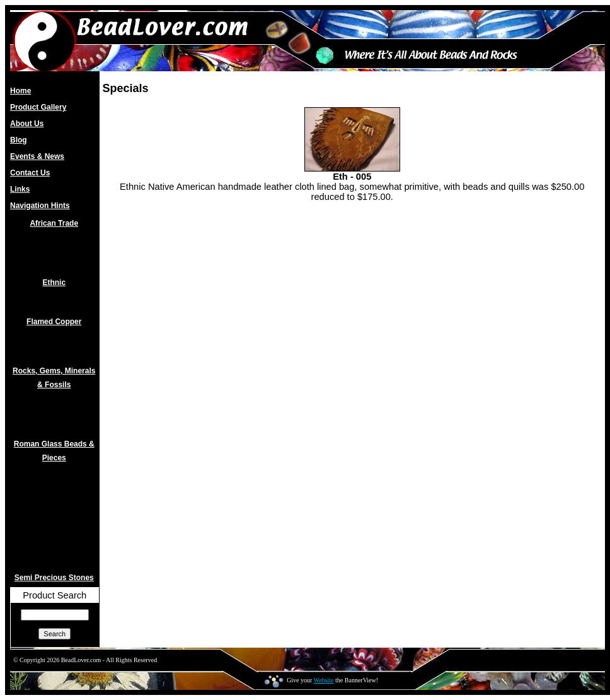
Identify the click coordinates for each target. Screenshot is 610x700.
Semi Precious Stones (54, 578)
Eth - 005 (352, 177)
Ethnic (54, 283)
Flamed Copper (54, 322)
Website (324, 680)
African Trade (54, 223)
